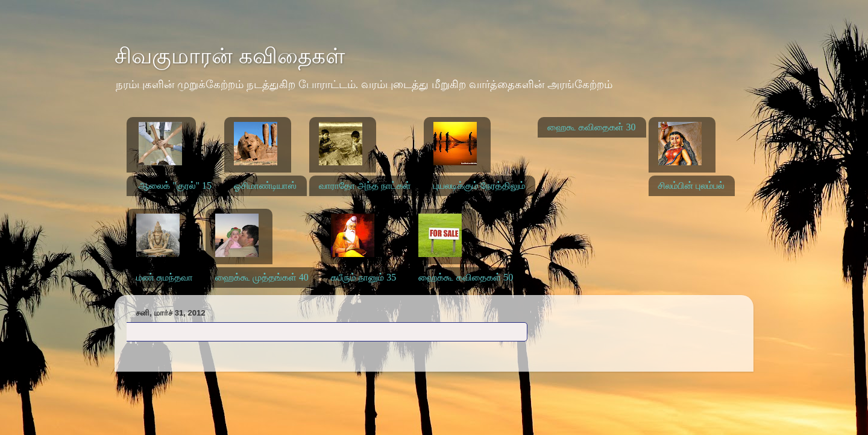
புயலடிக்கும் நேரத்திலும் (480, 186)
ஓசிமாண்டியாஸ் (265, 186)
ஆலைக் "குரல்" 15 (175, 186)
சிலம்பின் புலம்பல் (691, 186)
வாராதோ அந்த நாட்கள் (365, 186)
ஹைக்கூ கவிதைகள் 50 (466, 277)
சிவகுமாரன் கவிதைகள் (230, 56)
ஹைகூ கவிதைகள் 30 (591, 127)
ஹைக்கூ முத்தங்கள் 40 (262, 277)
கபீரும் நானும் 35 (363, 277)
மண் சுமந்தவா (165, 277)
